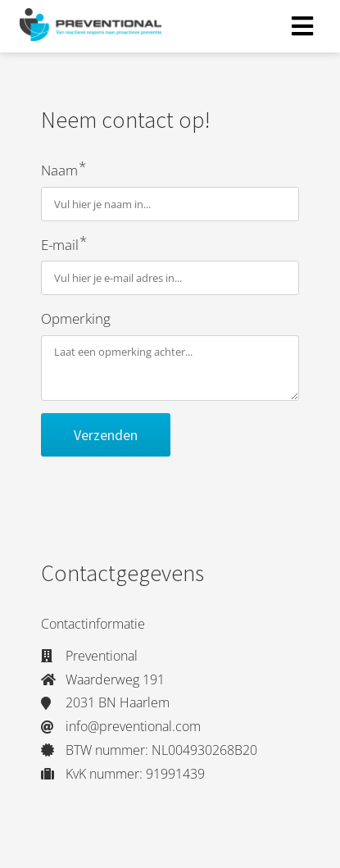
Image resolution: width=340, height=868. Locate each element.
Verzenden (106, 435)
